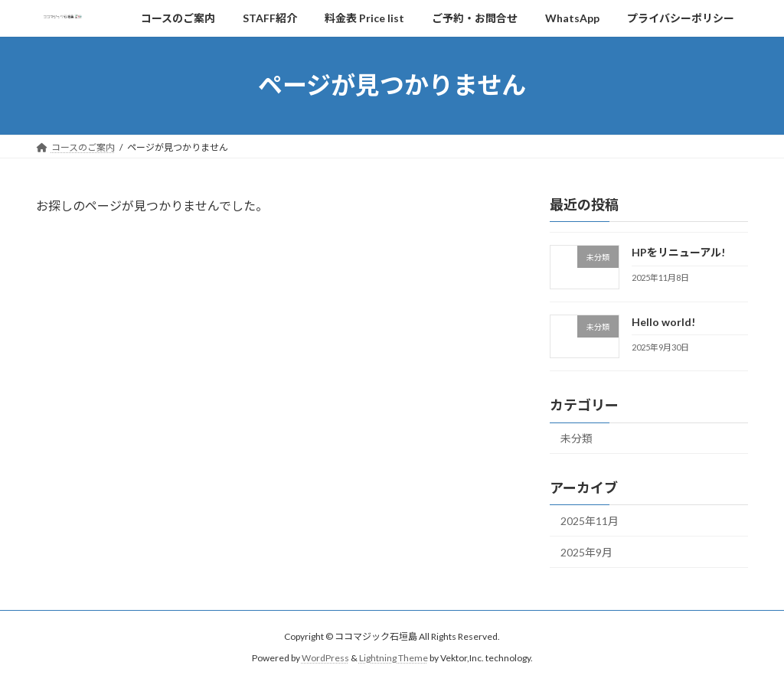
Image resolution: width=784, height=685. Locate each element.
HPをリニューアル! (678, 252)
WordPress (325, 659)
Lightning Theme (394, 659)
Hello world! (663, 321)
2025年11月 (590, 521)
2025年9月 (586, 551)
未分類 (577, 438)
